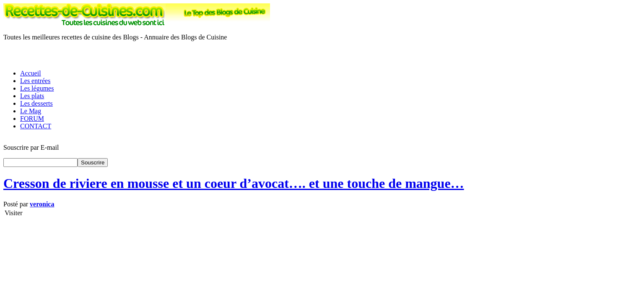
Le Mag (31, 111)
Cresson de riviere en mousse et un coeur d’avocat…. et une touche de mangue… (234, 183)
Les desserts (36, 103)
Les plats (32, 96)
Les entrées (35, 81)
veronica (42, 204)
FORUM (32, 118)
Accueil (31, 73)
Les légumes (37, 88)
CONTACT (36, 126)
